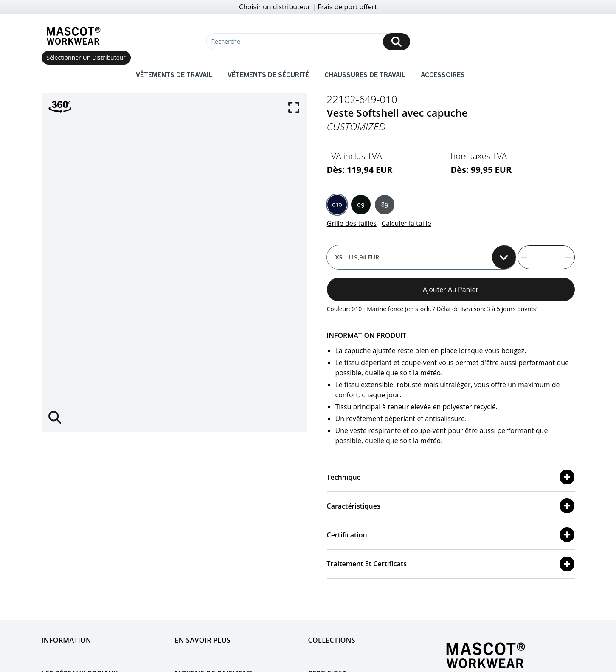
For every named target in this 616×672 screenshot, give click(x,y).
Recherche (226, 41)
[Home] (73, 36)
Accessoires (443, 74)
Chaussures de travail (365, 74)
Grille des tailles (352, 223)
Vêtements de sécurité (268, 74)
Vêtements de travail (174, 74)
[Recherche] (308, 42)
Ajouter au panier (451, 290)
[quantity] (546, 257)
